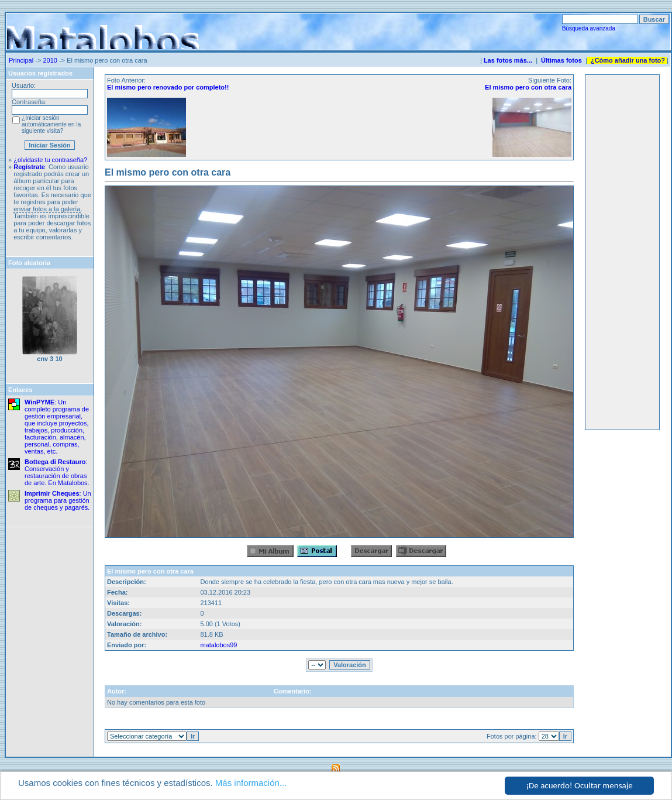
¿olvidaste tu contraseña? (50, 160)
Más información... (251, 783)
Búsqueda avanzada (589, 28)
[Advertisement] (622, 252)
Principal (21, 60)
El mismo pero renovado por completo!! (168, 87)
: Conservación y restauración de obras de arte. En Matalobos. (57, 472)
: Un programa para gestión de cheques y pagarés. (58, 500)
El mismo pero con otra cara (528, 87)
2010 (50, 60)
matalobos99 (218, 645)
